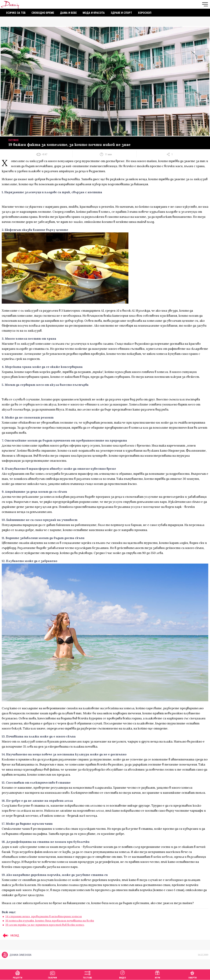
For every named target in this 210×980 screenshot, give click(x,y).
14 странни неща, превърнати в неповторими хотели (44, 916)
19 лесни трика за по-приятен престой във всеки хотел (45, 925)
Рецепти (18, 974)
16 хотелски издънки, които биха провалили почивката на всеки (50, 920)
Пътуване (13, 140)
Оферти (193, 974)
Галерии (52, 974)
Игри (157, 974)
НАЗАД (10, 935)
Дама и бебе (68, 13)
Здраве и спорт (121, 13)
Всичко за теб (16, 13)
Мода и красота (94, 13)
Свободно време (43, 13)
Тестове (87, 974)
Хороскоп (145, 13)
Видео (123, 974)
